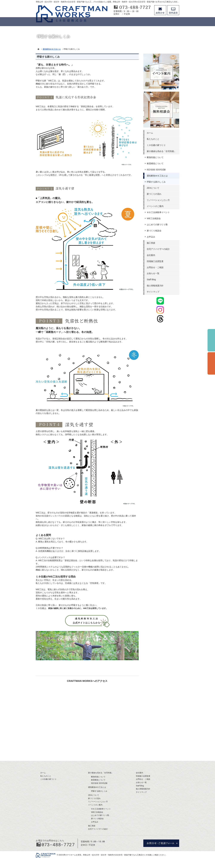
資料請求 (173, 10)
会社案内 (151, 255)
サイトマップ (153, 292)
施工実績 (151, 243)
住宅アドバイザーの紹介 (158, 249)
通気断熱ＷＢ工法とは (157, 176)
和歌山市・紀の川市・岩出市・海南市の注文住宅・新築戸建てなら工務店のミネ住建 (117, 855)
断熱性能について (155, 157)
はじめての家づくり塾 (157, 225)
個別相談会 (211, 363)
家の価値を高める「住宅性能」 (162, 151)
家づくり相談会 (154, 231)
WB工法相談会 (154, 218)
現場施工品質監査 (155, 261)
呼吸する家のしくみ (48, 57)
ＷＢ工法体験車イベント (158, 212)
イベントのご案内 (155, 206)
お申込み (151, 237)
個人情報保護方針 (155, 286)
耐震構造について (155, 163)
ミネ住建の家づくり (156, 145)
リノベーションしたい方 (158, 200)
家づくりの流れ (154, 194)
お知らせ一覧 (153, 273)
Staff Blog (151, 279)
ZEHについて (153, 188)
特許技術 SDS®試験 (156, 170)
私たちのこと (153, 139)
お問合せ (160, 10)
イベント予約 (211, 340)
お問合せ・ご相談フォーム (161, 843)
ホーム (150, 133)
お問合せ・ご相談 (155, 267)
